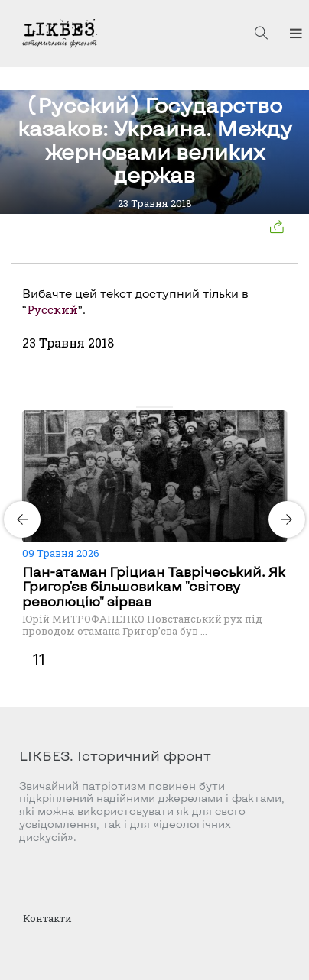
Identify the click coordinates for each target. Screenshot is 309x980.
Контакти (47, 918)
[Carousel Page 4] (168, 407)
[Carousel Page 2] (150, 407)
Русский (52, 309)
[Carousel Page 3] (159, 407)
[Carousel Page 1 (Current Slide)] (141, 407)
